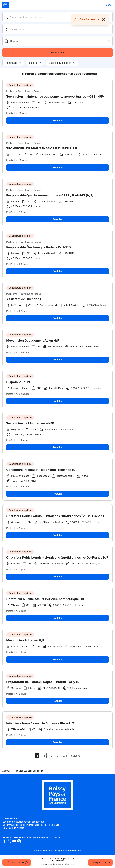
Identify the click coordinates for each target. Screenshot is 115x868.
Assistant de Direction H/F (26, 300)
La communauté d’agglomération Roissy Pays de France (31, 825)
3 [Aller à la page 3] (52, 756)
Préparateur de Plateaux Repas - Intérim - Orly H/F (44, 683)
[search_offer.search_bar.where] (57, 29)
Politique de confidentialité (67, 851)
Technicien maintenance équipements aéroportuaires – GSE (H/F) (55, 97)
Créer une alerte (17, 862)
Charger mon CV (100, 862)
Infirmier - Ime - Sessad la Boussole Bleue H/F (40, 725)
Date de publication (62, 63)
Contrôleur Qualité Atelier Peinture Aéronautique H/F (46, 600)
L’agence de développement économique (23, 822)
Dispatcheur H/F (19, 383)
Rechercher (57, 52)
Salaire (35, 63)
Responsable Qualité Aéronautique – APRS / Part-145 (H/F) (50, 197)
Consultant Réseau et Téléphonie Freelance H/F (42, 471)
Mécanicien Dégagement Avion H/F (33, 342)
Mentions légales (43, 851)
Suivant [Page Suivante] (75, 756)
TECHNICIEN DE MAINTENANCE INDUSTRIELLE (42, 150)
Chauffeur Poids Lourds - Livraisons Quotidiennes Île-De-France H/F (57, 517)
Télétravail (13, 63)
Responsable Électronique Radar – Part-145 (39, 248)
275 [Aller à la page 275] (65, 756)
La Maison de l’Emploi (14, 828)
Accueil (6, 771)
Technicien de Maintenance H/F (30, 425)
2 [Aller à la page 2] (44, 756)
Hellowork (69, 864)
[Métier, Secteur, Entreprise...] (57, 17)
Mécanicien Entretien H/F (25, 642)
